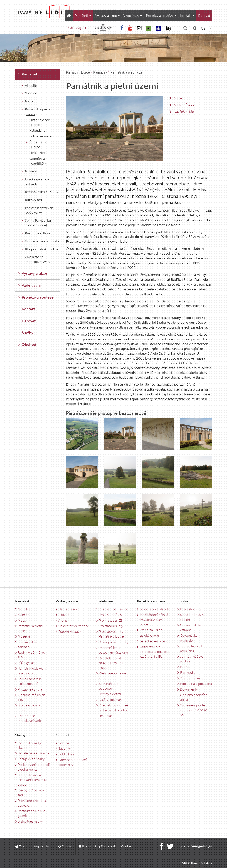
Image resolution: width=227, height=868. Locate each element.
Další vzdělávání (111, 700)
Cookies (127, 847)
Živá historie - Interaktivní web (36, 259)
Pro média (187, 672)
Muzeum (30, 171)
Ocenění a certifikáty (36, 161)
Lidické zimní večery (73, 626)
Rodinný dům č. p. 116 (40, 192)
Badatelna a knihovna (33, 753)
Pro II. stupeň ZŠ (111, 620)
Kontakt (187, 16)
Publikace (65, 743)
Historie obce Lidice (38, 122)
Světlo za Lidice (151, 630)
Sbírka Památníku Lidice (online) (36, 223)
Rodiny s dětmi (110, 694)
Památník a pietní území (36, 112)
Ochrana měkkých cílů (40, 241)
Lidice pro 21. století (154, 609)
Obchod (27, 345)
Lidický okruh (149, 636)
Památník (83, 16)
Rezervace (107, 716)
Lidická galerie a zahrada (35, 182)
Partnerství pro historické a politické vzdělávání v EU (154, 652)
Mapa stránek (41, 847)
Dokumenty (189, 689)
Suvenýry (65, 748)
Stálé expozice (69, 609)
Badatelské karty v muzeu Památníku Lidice (112, 663)
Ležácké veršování (153, 641)
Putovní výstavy (70, 632)
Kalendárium (37, 130)
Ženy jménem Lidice (38, 145)
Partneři (186, 667)
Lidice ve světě (39, 136)
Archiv (63, 620)
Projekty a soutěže (161, 16)
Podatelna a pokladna (196, 684)
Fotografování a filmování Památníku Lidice (33, 780)
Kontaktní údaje (191, 609)
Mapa (27, 101)
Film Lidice (36, 153)
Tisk (20, 847)
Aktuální (64, 615)
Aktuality (30, 86)
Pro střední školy (111, 626)
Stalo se (29, 93)
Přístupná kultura (36, 233)
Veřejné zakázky (192, 678)
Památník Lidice (78, 72)
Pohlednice (67, 754)
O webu (65, 847)
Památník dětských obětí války (37, 210)
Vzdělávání (133, 16)
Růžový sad (32, 200)
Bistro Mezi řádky (30, 821)
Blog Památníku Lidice (40, 249)
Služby (26, 333)
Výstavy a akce (107, 16)
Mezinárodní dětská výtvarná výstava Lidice (154, 620)
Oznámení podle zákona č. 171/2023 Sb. (194, 710)
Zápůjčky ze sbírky (31, 759)
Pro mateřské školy (113, 609)
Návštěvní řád (184, 112)
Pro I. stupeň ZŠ (110, 615)
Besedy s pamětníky (114, 642)
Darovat (204, 16)
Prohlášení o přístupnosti (97, 847)
